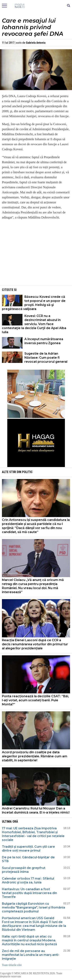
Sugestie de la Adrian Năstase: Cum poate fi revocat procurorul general (46, 358)
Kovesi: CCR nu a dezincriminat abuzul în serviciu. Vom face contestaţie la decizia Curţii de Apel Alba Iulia (34, 324)
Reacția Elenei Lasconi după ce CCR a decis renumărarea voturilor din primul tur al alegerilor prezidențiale (35, 644)
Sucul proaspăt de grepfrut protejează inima (24, 870)
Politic (27, 472)
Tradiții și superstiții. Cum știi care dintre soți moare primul (28, 849)
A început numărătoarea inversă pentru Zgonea (44, 341)
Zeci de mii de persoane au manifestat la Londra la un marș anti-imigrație (31, 955)
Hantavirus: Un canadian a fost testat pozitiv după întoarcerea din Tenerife (29, 893)
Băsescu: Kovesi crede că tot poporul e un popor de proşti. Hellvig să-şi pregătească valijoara (34, 303)
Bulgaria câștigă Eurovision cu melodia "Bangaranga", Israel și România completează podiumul (34, 907)
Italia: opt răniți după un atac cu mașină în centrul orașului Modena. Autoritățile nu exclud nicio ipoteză (29, 940)
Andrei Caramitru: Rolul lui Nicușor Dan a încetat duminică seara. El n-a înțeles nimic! (36, 810)
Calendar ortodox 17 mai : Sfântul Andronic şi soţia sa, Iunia (28, 880)
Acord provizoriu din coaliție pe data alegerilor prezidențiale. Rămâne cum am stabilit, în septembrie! (35, 756)
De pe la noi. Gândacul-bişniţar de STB (28, 859)
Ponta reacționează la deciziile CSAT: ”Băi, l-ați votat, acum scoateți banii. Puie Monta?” (35, 700)
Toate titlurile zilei (12, 965)
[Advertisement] (36, 258)
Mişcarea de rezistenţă (36, 6)
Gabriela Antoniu (36, 43)
